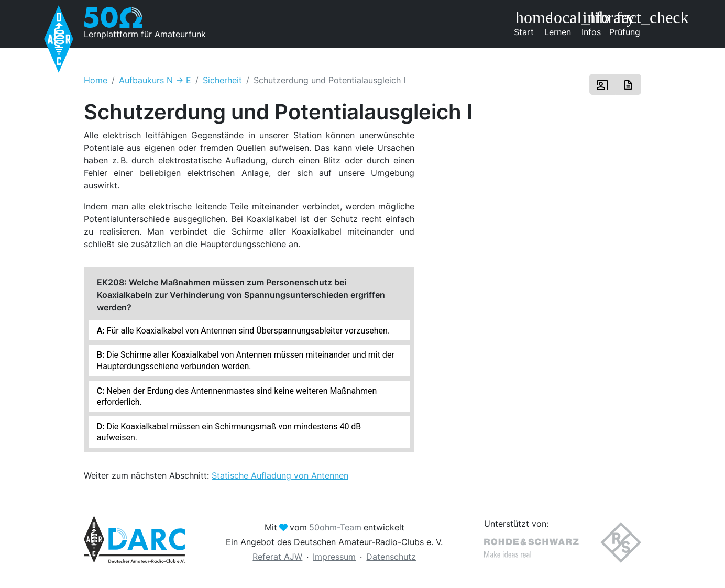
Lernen (559, 23)
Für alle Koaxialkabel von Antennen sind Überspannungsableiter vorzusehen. (247, 331)
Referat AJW (277, 557)
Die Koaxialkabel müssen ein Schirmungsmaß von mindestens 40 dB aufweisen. (229, 432)
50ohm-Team (335, 527)
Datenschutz (391, 557)
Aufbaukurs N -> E (155, 80)
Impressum (334, 557)
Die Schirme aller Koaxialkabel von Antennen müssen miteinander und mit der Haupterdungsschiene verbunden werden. (246, 360)
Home (96, 80)
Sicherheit (222, 80)
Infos (595, 23)
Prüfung (625, 23)
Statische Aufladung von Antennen (280, 475)
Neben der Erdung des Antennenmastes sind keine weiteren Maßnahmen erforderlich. (237, 396)
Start (527, 23)
